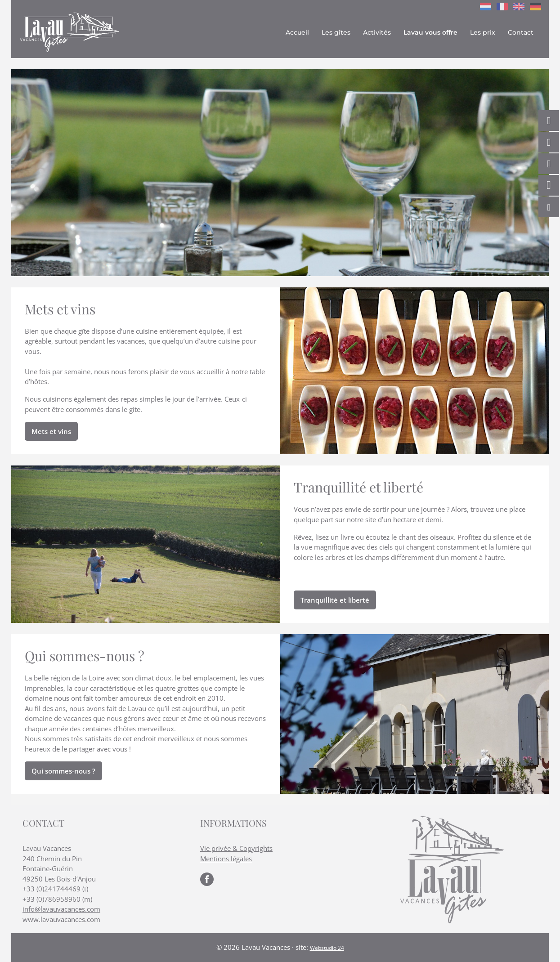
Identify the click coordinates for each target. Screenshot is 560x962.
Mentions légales (226, 859)
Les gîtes (336, 32)
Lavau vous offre (430, 32)
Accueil (297, 32)
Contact (521, 32)
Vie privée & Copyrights (236, 848)
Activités (377, 32)
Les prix (483, 32)
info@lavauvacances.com (61, 909)
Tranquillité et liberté (335, 600)
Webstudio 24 (327, 948)
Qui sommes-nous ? (63, 771)
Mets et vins (51, 431)
